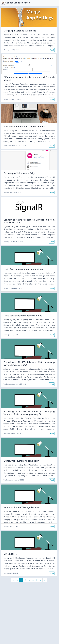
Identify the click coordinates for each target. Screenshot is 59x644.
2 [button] (25, 580)
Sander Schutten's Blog (16, 3)
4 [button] (33, 580)
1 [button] (21, 580)
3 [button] (29, 580)
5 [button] (37, 580)
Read (52, 50)
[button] (41, 580)
